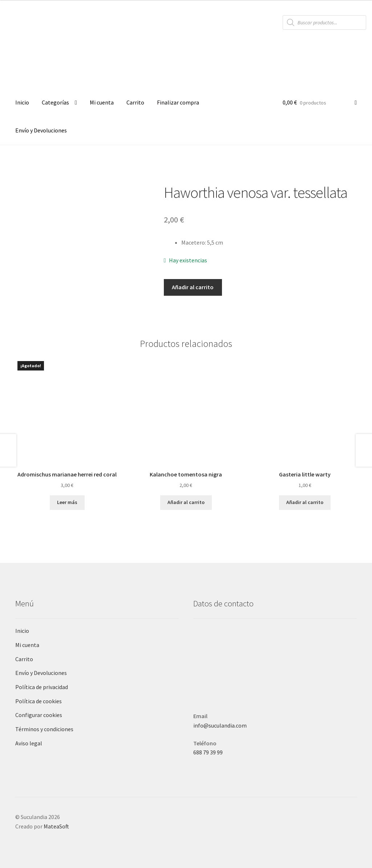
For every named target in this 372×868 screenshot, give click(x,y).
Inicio (22, 102)
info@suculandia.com (220, 725)
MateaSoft (56, 826)
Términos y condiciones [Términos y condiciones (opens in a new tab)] (44, 729)
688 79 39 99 (208, 752)
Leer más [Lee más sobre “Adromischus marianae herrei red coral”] (67, 502)
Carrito (135, 102)
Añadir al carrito (193, 287)
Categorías (55, 102)
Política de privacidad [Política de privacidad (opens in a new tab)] (42, 687)
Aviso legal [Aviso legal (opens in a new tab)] (29, 743)
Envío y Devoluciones (41, 130)
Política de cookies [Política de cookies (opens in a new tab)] (39, 701)
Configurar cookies (39, 715)
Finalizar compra (178, 102)
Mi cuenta (102, 102)
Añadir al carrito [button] (186, 502)
